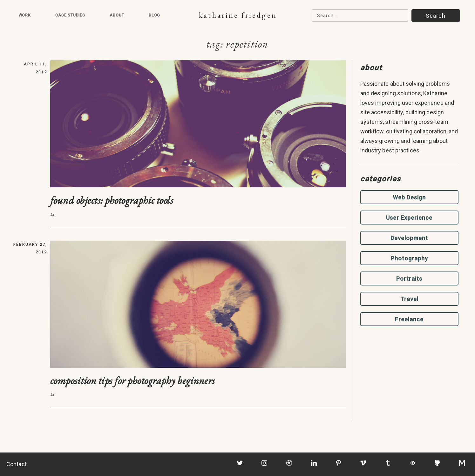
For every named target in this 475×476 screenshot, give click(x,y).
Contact (17, 464)
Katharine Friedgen (238, 15)
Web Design (409, 197)
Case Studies (70, 15)
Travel (409, 299)
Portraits (409, 279)
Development (409, 238)
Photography (409, 258)
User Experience (409, 218)
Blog (154, 15)
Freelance (409, 319)
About (117, 15)
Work (25, 15)
